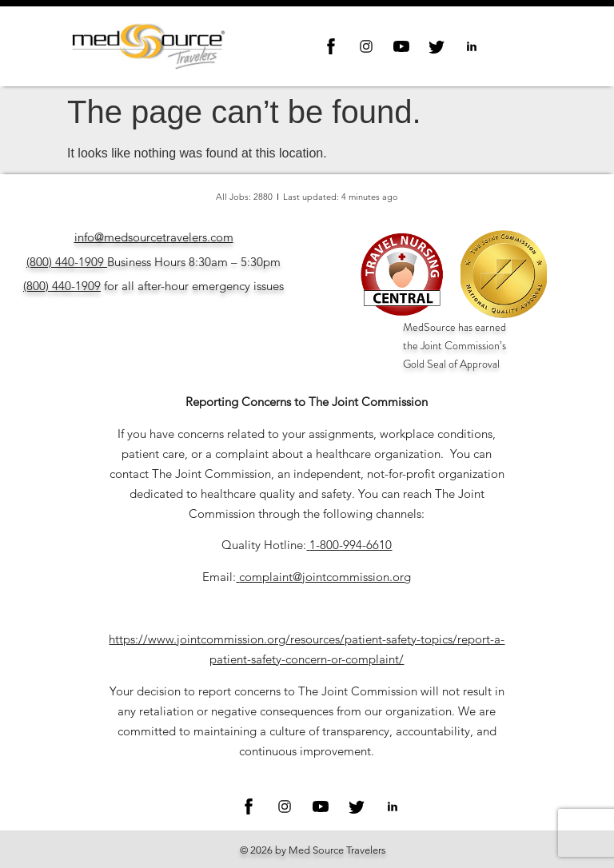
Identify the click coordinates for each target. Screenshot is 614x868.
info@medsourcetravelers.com (154, 237)
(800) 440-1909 (65, 262)
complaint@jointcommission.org (325, 577)
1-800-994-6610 (351, 545)
